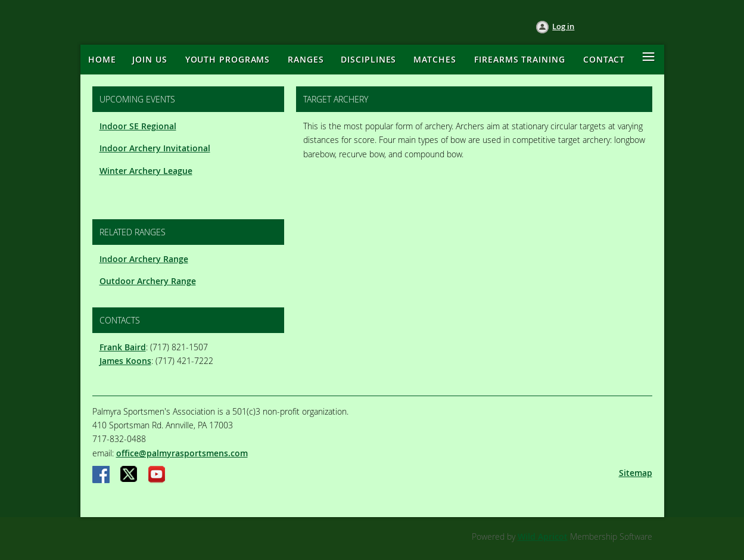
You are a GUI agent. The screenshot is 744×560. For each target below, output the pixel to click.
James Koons (125, 361)
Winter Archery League (146, 171)
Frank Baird (123, 347)
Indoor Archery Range (144, 259)
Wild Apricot (543, 536)
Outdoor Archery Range (148, 281)
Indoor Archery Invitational (155, 148)
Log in (563, 26)
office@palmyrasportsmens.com (182, 453)
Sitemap (636, 473)
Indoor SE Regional (138, 126)
